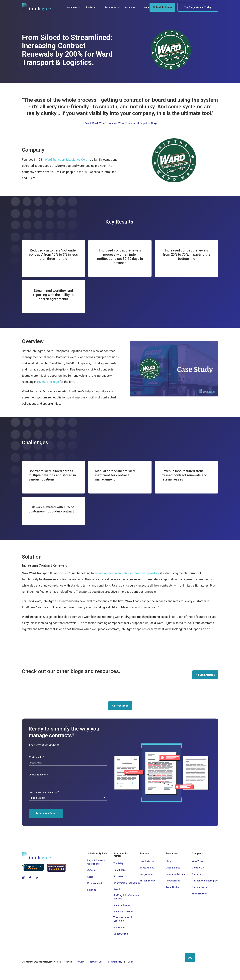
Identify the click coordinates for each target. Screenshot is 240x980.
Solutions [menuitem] (72, 7)
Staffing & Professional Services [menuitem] (126, 897)
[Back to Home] (36, 7)
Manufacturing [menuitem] (122, 905)
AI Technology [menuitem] (147, 881)
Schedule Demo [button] (162, 7)
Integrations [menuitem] (146, 874)
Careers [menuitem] (196, 874)
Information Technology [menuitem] (127, 883)
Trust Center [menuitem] (173, 887)
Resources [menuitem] (110, 7)
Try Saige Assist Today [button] (198, 7)
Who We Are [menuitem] (199, 861)
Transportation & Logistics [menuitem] (123, 919)
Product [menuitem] (144, 854)
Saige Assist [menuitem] (147, 868)
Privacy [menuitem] (81, 962)
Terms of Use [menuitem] (96, 962)
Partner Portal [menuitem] (200, 887)
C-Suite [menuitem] (91, 870)
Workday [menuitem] (118, 863)
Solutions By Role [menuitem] (97, 854)
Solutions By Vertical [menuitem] (120, 855)
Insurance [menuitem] (119, 927)
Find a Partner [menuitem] (200, 894)
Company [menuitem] (130, 7)
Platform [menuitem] (91, 7)
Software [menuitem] (118, 876)
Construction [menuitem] (121, 934)
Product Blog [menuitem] (173, 881)
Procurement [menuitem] (95, 883)
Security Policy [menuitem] (115, 962)
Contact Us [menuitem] (198, 868)
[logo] (36, 856)
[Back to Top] (190, 958)
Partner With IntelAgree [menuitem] (205, 881)
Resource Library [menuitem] (175, 874)
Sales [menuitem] (90, 877)
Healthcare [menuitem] (120, 870)
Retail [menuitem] (117, 889)
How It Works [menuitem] (147, 861)
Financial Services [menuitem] (124, 912)
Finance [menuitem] (92, 890)
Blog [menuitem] (168, 861)
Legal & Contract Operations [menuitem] (96, 862)
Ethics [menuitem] (130, 962)
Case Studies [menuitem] (173, 868)
